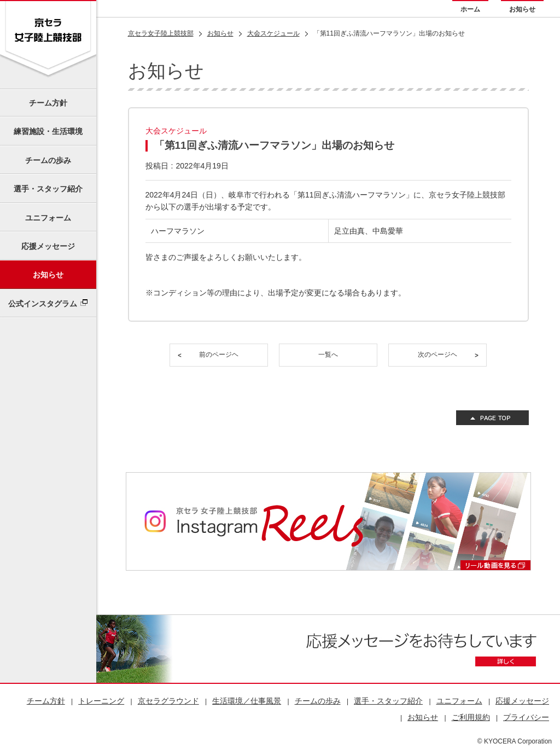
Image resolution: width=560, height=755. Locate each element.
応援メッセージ (48, 246)
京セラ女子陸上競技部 (161, 33)
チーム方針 (48, 103)
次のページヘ (437, 355)
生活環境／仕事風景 (247, 701)
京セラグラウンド (168, 701)
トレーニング (101, 701)
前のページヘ (219, 355)
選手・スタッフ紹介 (48, 189)
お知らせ (522, 9)
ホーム (470, 9)
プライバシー (526, 717)
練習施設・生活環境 (48, 131)
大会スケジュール (273, 33)
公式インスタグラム (43, 304)
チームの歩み (48, 160)
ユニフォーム (48, 218)
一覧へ (328, 355)
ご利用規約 (471, 717)
